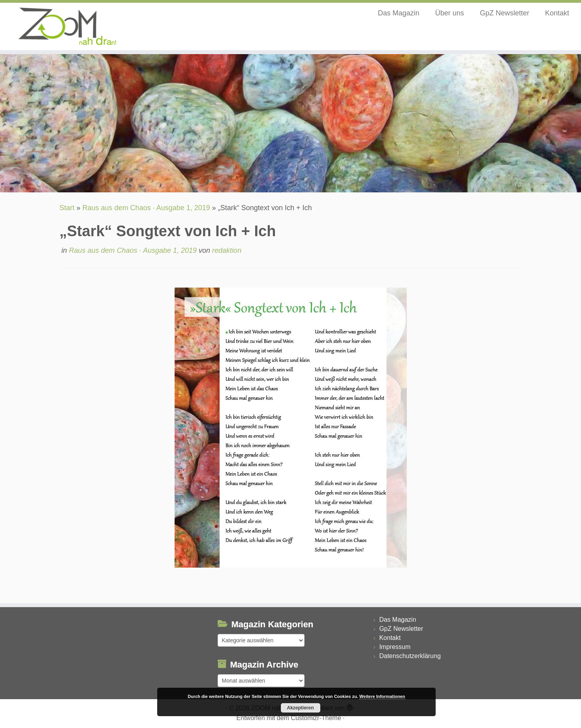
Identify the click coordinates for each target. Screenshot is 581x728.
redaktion (227, 250)
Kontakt (557, 13)
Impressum (395, 647)
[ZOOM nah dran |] (67, 26)
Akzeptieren (300, 708)
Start (67, 208)
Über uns (450, 13)
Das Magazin (399, 13)
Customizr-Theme (316, 718)
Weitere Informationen (382, 696)
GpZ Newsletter (505, 13)
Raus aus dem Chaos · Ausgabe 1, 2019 (146, 208)
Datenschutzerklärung (410, 656)
